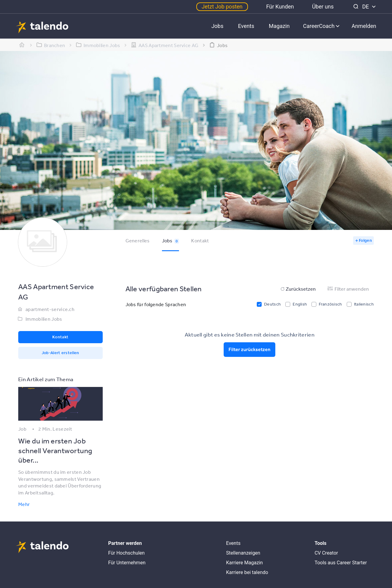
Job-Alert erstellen (60, 353)
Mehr (24, 504)
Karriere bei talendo (247, 572)
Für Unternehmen (127, 563)
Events (246, 26)
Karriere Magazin (244, 563)
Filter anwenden (348, 289)
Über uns (323, 7)
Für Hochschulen (126, 553)
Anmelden (364, 26)
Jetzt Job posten (222, 7)
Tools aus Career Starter (341, 563)
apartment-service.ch (50, 309)
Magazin (279, 26)
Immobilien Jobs (44, 319)
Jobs (218, 26)
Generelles (138, 241)
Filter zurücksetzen (249, 349)
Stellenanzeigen (243, 553)
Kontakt (200, 241)
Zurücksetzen (298, 289)
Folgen (365, 240)
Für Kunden (280, 7)
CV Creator (326, 553)
